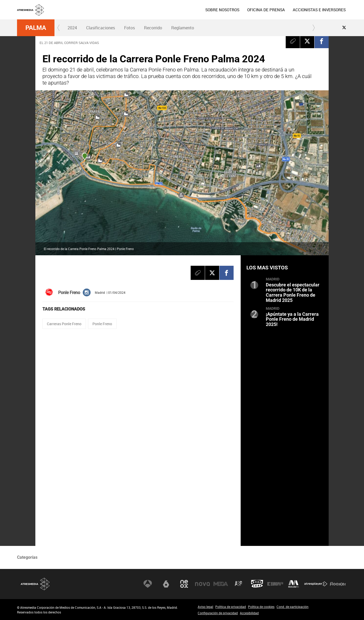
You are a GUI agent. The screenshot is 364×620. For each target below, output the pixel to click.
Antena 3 (148, 584)
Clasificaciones (101, 28)
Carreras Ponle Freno (64, 324)
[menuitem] (222, 10)
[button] (59, 28)
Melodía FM (294, 584)
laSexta (166, 584)
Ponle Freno (102, 324)
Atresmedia (35, 584)
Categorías (27, 557)
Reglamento (183, 28)
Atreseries (239, 584)
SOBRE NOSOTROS (222, 10)
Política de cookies (261, 607)
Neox (184, 584)
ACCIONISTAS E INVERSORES (319, 10)
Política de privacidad (231, 607)
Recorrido (153, 28)
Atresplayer (316, 584)
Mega (221, 584)
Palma (36, 28)
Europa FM (275, 584)
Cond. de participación (293, 607)
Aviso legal (205, 607)
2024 (72, 28)
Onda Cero (257, 584)
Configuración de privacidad (218, 613)
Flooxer (338, 584)
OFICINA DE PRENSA (266, 10)
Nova (202, 584)
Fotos (129, 28)
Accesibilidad (249, 613)
